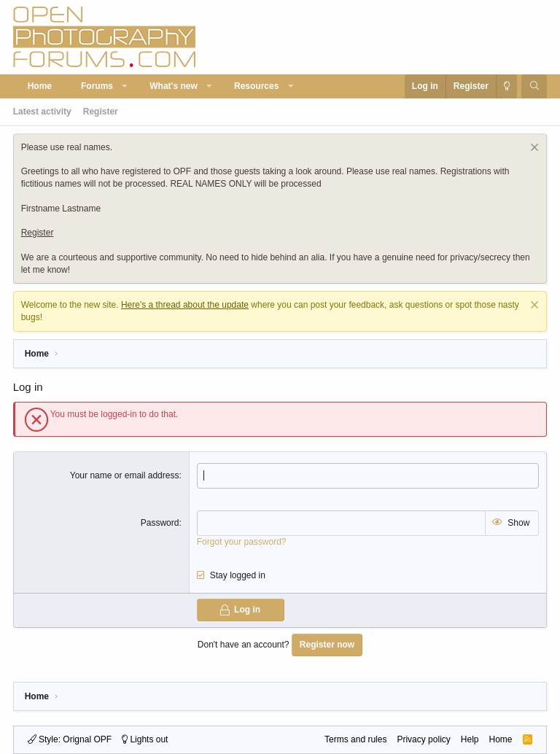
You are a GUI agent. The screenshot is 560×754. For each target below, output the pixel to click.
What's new (174, 86)
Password (160, 523)
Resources (256, 86)
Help (470, 739)
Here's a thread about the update (185, 305)
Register (101, 112)
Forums (97, 86)
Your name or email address (125, 475)
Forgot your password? (242, 542)
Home (40, 86)
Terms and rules (355, 739)
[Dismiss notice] (533, 149)
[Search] (534, 86)
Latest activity (42, 112)
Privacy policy (423, 739)
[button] (125, 86)
